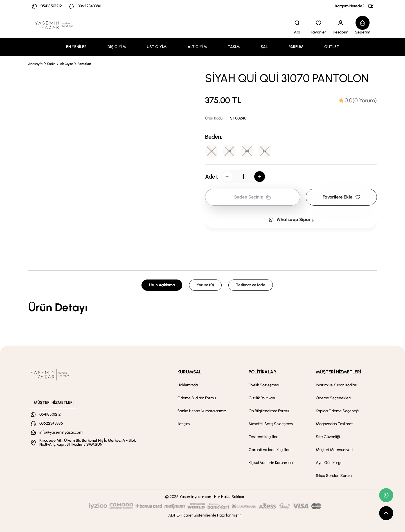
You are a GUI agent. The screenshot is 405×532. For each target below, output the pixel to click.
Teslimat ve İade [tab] (251, 285)
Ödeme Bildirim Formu (197, 398)
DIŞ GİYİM (117, 47)
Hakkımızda (188, 385)
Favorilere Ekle (341, 197)
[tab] (358, 100)
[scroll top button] (386, 513)
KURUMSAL (189, 372)
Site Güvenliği (328, 437)
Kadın (51, 64)
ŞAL (264, 47)
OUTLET (332, 47)
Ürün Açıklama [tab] (162, 285)
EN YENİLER (76, 47)
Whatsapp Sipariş (291, 220)
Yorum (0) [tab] (205, 285)
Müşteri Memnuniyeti (334, 450)
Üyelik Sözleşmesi (264, 385)
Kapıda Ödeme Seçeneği (337, 411)
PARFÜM (296, 47)
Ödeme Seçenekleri (333, 398)
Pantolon (84, 64)
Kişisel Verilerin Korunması (271, 463)
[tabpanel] (202, 307)
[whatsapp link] (386, 495)
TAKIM (234, 47)
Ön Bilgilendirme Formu (269, 411)
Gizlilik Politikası (262, 398)
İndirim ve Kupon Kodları (337, 385)
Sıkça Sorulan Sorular (334, 476)
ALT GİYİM (197, 47)
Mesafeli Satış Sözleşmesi (271, 424)
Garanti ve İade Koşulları (270, 450)
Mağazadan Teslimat (334, 424)
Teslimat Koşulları (264, 437)
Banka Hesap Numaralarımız (202, 411)
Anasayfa (35, 64)
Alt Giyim (67, 64)
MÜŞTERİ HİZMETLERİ (338, 372)
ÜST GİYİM (157, 47)
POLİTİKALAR (262, 372)
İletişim (184, 424)
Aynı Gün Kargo (329, 463)
